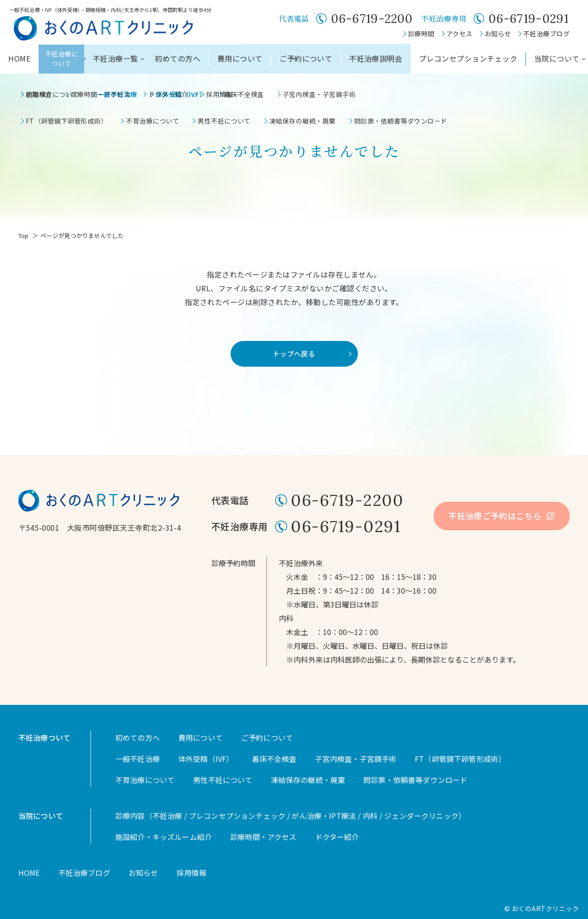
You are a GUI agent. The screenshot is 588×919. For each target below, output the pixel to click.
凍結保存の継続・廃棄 (308, 780)
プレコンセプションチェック (468, 58)
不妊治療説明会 (376, 58)
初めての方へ (178, 58)
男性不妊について (223, 780)
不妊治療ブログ (546, 34)
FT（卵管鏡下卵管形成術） (460, 759)
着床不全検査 (274, 759)
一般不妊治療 (138, 759)
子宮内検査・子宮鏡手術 (356, 759)
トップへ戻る (294, 354)
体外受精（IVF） (206, 759)
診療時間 (421, 34)
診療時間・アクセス (263, 837)
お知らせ (498, 34)
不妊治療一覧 (116, 58)
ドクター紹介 (337, 837)
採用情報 (191, 873)
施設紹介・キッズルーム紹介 (164, 837)
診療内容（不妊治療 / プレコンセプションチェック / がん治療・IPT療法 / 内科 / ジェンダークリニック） (291, 816)
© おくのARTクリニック (542, 908)
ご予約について (306, 58)
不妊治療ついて (44, 737)
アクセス (460, 34)
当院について (557, 58)
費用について (240, 58)
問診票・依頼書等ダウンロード (415, 780)
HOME (19, 58)
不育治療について (145, 780)
